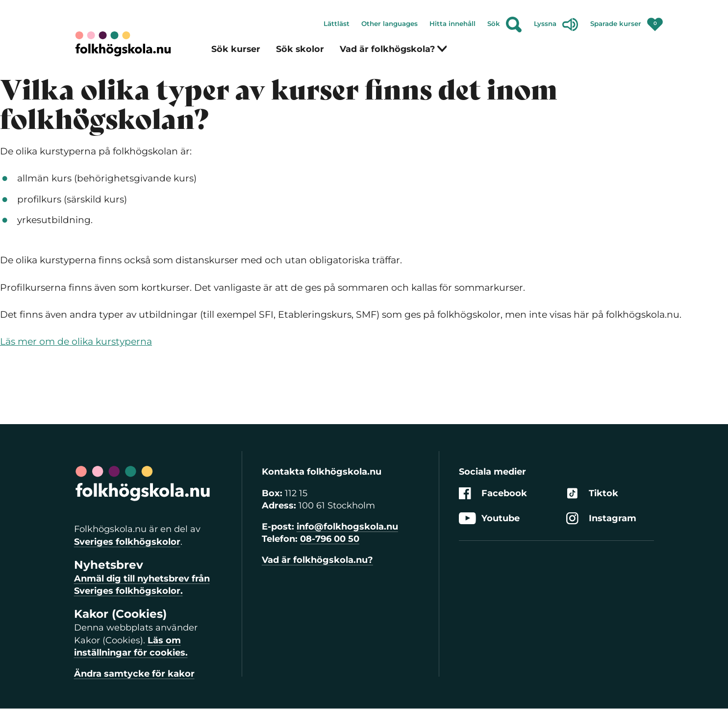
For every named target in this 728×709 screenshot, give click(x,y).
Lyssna (556, 25)
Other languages (389, 24)
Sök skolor (300, 49)
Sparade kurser (627, 22)
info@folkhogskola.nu (347, 527)
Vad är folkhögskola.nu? (317, 560)
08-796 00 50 (330, 539)
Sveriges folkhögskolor (127, 542)
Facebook (493, 494)
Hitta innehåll (452, 24)
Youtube (489, 519)
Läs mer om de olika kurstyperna (76, 342)
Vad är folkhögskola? (394, 49)
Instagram (601, 519)
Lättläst (337, 24)
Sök (505, 25)
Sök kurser (236, 49)
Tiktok (592, 494)
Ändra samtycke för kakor (134, 674)
